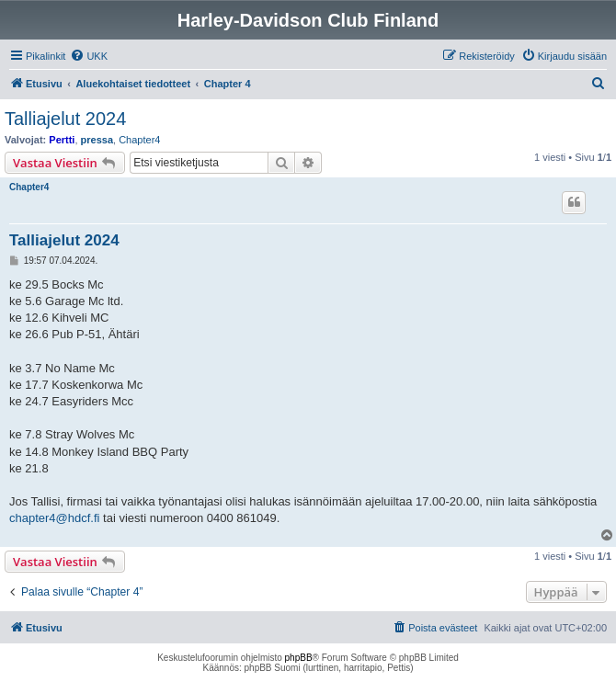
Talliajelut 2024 (65, 119)
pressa (97, 140)
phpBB (299, 658)
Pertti (62, 140)
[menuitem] (89, 56)
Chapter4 (139, 140)
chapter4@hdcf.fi (54, 518)
